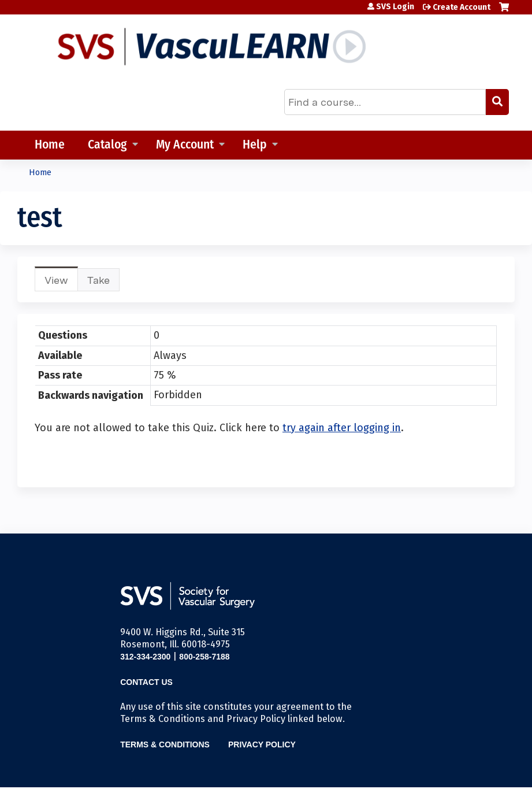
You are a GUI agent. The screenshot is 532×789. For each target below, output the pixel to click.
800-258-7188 (204, 657)
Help (255, 145)
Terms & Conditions (165, 744)
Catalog (107, 145)
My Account (185, 145)
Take (98, 280)
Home (50, 145)
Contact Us (146, 682)
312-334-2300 (145, 657)
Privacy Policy (262, 744)
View (61, 282)
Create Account (462, 7)
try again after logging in (342, 428)
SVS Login (395, 7)
